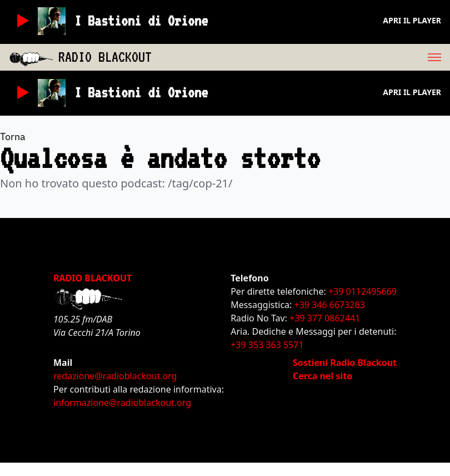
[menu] (301, 57)
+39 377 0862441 (325, 318)
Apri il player (412, 20)
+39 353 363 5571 (267, 345)
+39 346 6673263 (330, 305)
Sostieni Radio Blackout (345, 363)
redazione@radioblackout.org (115, 376)
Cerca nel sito (322, 376)
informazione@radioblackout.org (122, 403)
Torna (13, 137)
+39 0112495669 (362, 291)
